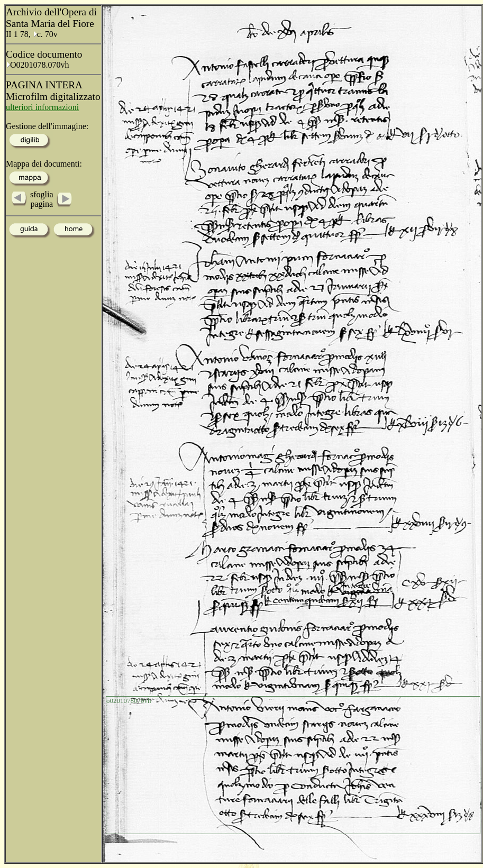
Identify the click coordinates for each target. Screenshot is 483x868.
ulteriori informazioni (42, 107)
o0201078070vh (129, 701)
